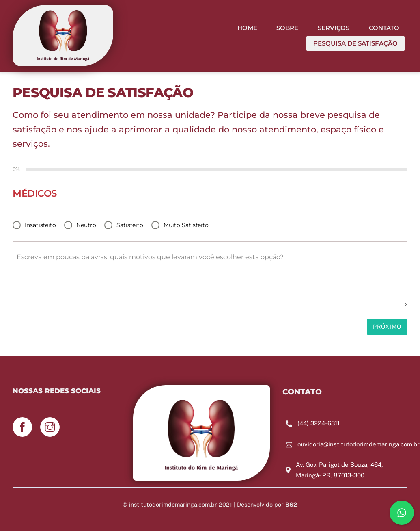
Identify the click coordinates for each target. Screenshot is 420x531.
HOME (247, 28)
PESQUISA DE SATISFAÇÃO (355, 43)
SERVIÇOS (334, 28)
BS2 (291, 504)
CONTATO (384, 28)
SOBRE (287, 28)
